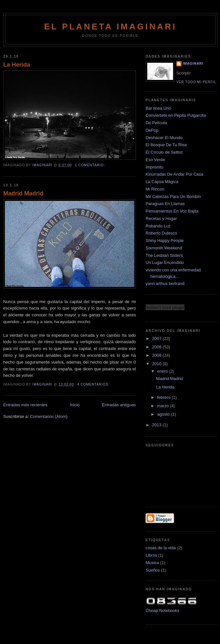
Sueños (153, 570)
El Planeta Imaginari (110, 27)
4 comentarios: (94, 384)
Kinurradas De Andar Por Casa (174, 174)
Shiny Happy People (165, 240)
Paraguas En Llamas (165, 204)
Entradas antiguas (119, 405)
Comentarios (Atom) (49, 416)
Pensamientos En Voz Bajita (172, 211)
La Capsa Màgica (162, 182)
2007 (157, 338)
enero (163, 371)
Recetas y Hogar (161, 218)
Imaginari (193, 64)
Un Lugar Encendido (165, 262)
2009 (157, 355)
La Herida (17, 65)
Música (152, 563)
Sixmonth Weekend (164, 248)
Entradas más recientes (25, 405)
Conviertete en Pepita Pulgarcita (176, 115)
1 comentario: (91, 165)
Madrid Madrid (23, 193)
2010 (157, 364)
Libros (151, 555)
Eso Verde (155, 160)
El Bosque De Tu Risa (166, 145)
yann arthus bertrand (165, 284)
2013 (157, 425)
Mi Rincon (155, 189)
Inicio (75, 405)
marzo (164, 406)
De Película (156, 123)
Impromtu (154, 167)
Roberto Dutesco (161, 233)
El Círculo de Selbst (164, 152)
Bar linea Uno (158, 108)
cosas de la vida (161, 548)
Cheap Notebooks (162, 611)
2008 (157, 347)
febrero (165, 397)
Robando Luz (158, 226)
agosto (164, 414)
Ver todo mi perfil (196, 82)
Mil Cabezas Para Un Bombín (173, 196)
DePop (152, 130)
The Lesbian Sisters (164, 255)
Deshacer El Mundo (164, 138)
